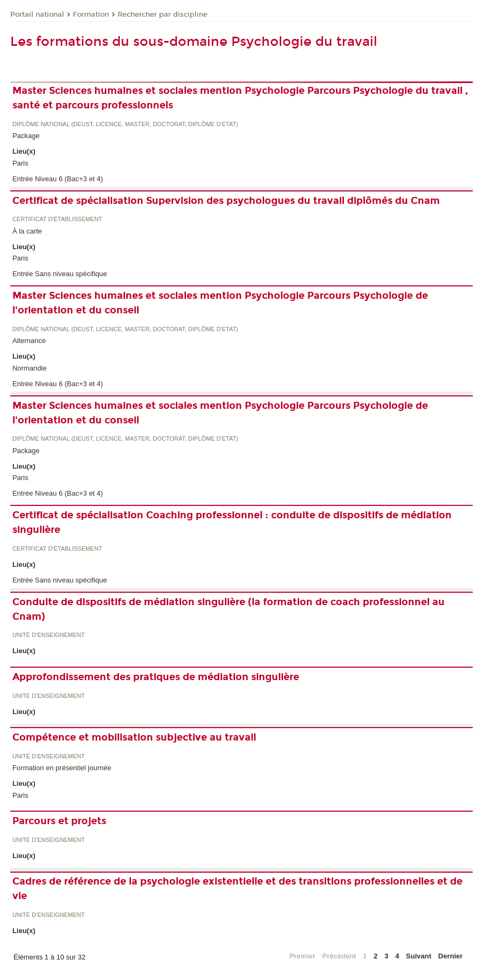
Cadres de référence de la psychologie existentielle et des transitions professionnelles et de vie (237, 889)
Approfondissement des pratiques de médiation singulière (156, 677)
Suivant (419, 956)
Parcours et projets (59, 821)
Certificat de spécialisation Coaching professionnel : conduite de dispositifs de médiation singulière (232, 522)
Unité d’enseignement (49, 635)
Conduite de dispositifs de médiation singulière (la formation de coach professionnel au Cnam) (229, 609)
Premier (302, 956)
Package (26, 136)
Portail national (37, 15)
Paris (20, 163)
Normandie (30, 368)
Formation (91, 15)
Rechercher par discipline (163, 15)
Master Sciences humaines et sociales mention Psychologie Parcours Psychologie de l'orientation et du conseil (220, 303)
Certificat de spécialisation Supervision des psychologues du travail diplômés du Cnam (226, 201)
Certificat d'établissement (57, 219)
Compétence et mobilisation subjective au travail (134, 737)
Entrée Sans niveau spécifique (60, 274)
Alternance (29, 341)
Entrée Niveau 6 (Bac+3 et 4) (58, 179)
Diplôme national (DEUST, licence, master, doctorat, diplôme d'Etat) (125, 124)
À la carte (27, 231)
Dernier (451, 956)
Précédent (339, 956)
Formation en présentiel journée (62, 768)
